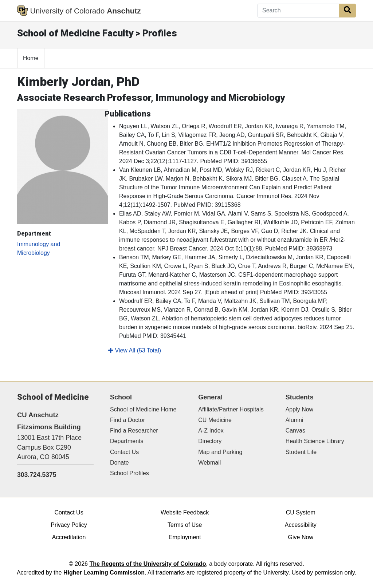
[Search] (299, 11)
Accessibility (301, 525)
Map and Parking (220, 452)
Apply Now (299, 409)
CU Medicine (215, 420)
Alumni (295, 420)
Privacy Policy (69, 525)
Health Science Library (315, 441)
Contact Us (124, 452)
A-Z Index (211, 431)
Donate (119, 463)
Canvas (295, 431)
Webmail (209, 463)
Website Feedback (185, 512)
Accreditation (69, 537)
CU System (301, 512)
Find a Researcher (134, 431)
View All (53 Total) (135, 350)
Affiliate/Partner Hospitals (231, 409)
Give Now (301, 537)
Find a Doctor (127, 420)
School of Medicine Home (143, 409)
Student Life (301, 452)
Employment (185, 537)
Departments (127, 441)
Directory (210, 441)
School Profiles (129, 473)
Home (31, 58)
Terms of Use (185, 525)
